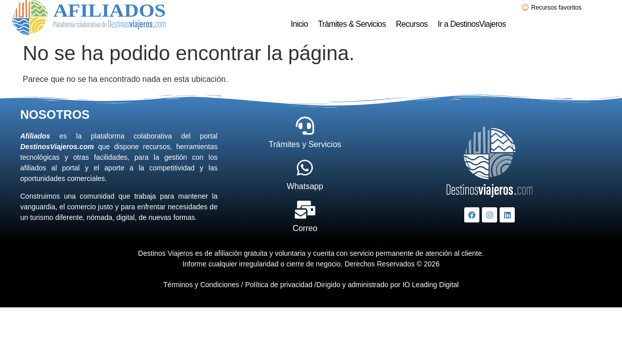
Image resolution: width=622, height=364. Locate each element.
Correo (305, 228)
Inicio (299, 24)
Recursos (412, 24)
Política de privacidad (279, 285)
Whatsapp (305, 186)
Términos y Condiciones (201, 285)
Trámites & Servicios (352, 24)
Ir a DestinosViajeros (472, 24)
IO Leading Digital (430, 285)
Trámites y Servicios (305, 144)
